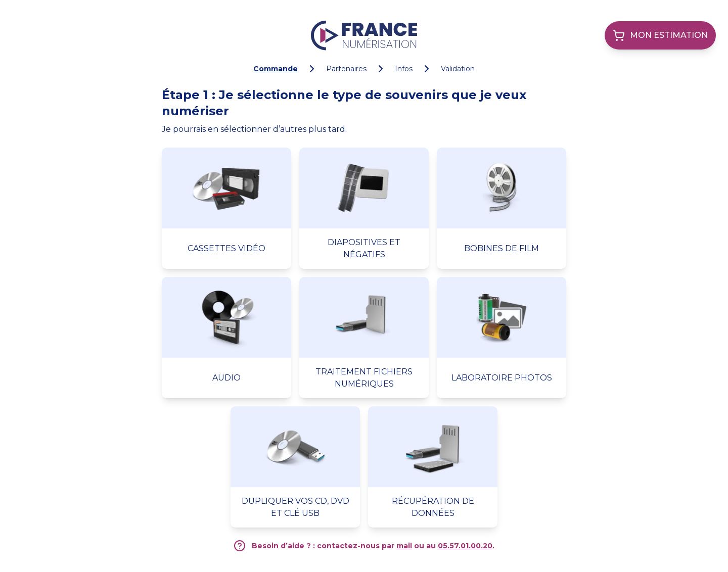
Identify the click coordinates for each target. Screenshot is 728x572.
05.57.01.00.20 (465, 546)
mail (404, 546)
